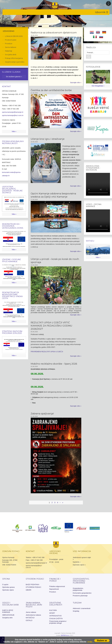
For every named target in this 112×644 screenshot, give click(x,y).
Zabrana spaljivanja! (42, 414)
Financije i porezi (55, 580)
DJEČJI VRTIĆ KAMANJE (8, 611)
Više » (14, 131)
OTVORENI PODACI (35, 579)
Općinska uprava (8, 587)
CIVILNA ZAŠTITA (56, 619)
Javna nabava (10, 47)
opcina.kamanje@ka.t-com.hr (13, 115)
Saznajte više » (76, 83)
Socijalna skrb (11, 54)
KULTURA (53, 610)
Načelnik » (77, 562)
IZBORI (29, 590)
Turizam (77, 603)
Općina (6, 579)
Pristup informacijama (14, 58)
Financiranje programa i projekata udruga (58, 622)
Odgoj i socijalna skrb (10, 604)
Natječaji (8, 51)
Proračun (9, 43)
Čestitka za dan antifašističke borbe (51, 90)
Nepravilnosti (54, 589)
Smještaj (76, 611)
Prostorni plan (11, 40)
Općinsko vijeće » (79, 565)
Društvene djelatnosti (56, 604)
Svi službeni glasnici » (14, 77)
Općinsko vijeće (8, 590)
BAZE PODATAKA (32, 585)
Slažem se (102, 640)
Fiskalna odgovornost (57, 586)
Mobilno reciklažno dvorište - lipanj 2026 (54, 364)
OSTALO (29, 620)
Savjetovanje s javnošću (15, 62)
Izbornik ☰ (102, 12)
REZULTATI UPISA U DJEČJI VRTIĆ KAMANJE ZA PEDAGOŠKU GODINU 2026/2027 (51, 326)
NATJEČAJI (30, 618)
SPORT (52, 613)
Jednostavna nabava (33, 615)
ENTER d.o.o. (65, 635)
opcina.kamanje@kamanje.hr (13, 112)
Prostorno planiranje (80, 596)
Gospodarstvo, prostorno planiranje (81, 581)
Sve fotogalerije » (98, 86)
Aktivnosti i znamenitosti (82, 608)
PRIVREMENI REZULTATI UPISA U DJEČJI (47, 352)
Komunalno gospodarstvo (82, 593)
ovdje (90, 642)
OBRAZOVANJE (8, 615)
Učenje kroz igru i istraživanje (48, 139)
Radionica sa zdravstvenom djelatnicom (54, 33)
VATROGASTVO (55, 616)
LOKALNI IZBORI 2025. (14, 36)
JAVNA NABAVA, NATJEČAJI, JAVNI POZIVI (34, 605)
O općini (5, 585)
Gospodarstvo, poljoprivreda (78, 589)
